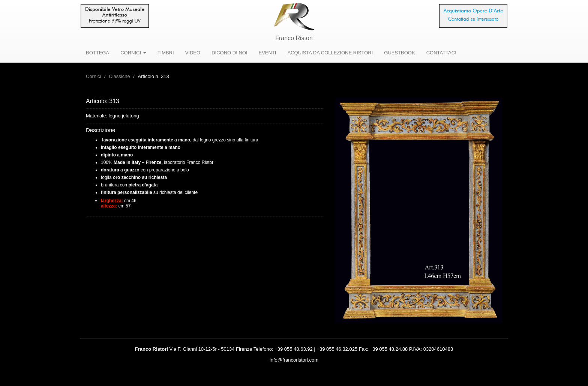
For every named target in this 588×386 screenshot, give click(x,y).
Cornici (93, 76)
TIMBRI (166, 53)
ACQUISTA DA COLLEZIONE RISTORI (330, 53)
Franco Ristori (294, 38)
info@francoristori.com (294, 360)
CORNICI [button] (133, 53)
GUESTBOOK (399, 53)
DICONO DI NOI (229, 53)
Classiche (119, 76)
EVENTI (268, 53)
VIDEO (193, 53)
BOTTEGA (97, 53)
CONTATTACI (441, 53)
